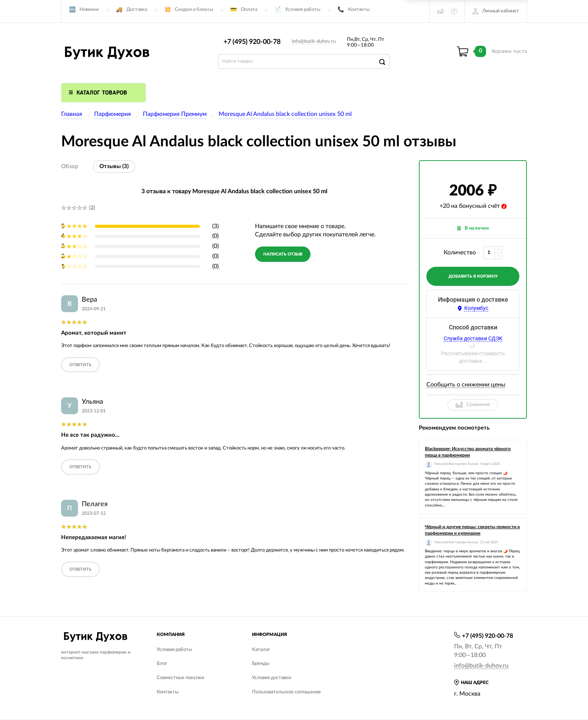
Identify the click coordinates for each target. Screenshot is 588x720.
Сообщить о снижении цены (466, 385)
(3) (92, 208)
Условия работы (303, 10)
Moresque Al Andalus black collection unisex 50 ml (285, 114)
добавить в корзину (473, 276)
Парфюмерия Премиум (175, 114)
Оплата (249, 10)
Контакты (359, 10)
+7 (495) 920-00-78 (252, 42)
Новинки (89, 10)
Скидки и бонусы (194, 10)
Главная (72, 114)
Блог (162, 664)
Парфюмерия (112, 114)
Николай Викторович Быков (456, 464)
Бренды (261, 664)
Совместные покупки (180, 678)
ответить (80, 365)
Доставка (137, 10)
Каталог (261, 650)
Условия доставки (271, 678)
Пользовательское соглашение (286, 692)
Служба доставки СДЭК (473, 338)
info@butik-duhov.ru (314, 41)
